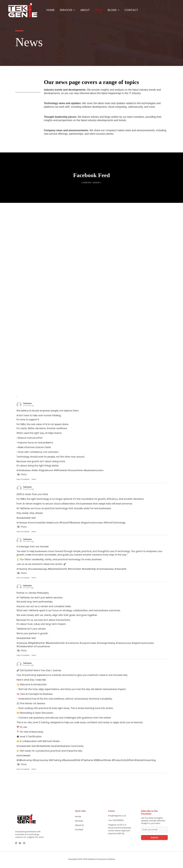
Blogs (119, 10)
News (103, 10)
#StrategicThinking (113, 644)
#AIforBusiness (25, 470)
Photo (22, 475)
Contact (138, 10)
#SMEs (37, 470)
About (88, 10)
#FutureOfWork (81, 470)
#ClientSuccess (133, 644)
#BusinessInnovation (102, 470)
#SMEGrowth (57, 523)
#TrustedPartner (70, 647)
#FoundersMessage (40, 569)
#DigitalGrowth (50, 470)
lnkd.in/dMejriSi (25, 756)
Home (51, 10)
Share (34, 479)
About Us (80, 826)
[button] (76, 10)
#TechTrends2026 (39, 523)
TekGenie (27, 403)
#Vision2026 (128, 569)
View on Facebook (23, 479)
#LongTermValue (92, 644)
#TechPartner (74, 644)
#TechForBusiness (110, 569)
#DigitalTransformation (99, 523)
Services (69, 10)
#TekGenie (23, 523)
